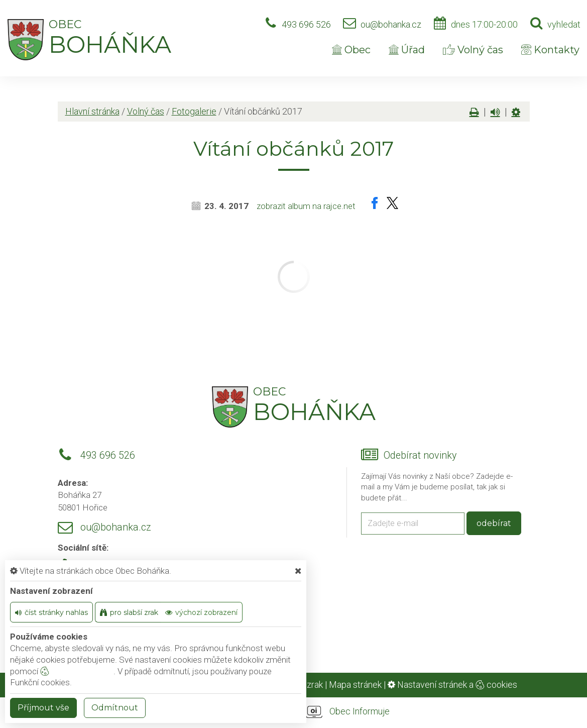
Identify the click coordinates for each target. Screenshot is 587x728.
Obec (351, 50)
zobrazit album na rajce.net (306, 206)
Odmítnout (115, 708)
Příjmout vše (43, 708)
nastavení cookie (77, 671)
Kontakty (550, 50)
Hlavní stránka (92, 111)
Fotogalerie (194, 111)
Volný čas (473, 50)
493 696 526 (306, 24)
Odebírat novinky (420, 455)
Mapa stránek (355, 685)
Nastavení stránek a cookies (452, 685)
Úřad (407, 50)
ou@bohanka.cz (391, 24)
